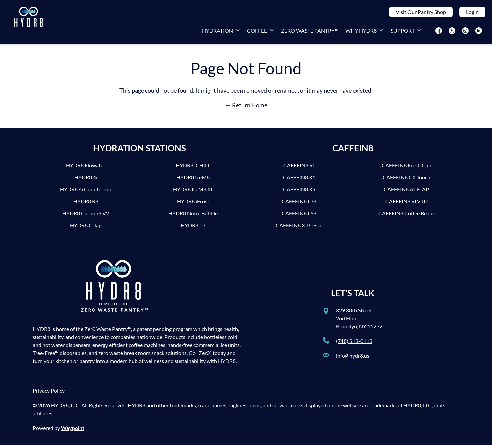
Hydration (221, 32)
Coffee (261, 32)
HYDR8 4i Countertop (86, 192)
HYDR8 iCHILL (193, 168)
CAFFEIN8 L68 (299, 216)
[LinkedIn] (479, 32)
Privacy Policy (49, 393)
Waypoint (73, 430)
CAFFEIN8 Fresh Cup (406, 168)
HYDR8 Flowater (86, 168)
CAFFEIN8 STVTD (406, 204)
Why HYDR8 (365, 32)
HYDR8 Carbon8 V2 (86, 216)
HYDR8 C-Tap (86, 228)
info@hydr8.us (353, 358)
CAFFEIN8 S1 (299, 168)
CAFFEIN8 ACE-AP (406, 192)
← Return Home (246, 108)
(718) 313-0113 (354, 343)
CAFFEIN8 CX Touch (406, 180)
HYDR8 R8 (86, 204)
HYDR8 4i (86, 180)
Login (472, 13)
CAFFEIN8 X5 (299, 192)
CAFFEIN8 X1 (299, 180)
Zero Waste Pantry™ (310, 32)
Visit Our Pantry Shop (421, 13)
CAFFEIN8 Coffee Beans (406, 216)
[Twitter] (452, 32)
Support (406, 32)
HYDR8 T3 (193, 228)
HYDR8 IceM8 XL (193, 192)
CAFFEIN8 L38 (299, 204)
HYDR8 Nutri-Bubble (193, 216)
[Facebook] (439, 32)
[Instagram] (465, 32)
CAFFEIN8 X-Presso (299, 228)
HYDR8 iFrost (193, 204)
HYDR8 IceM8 (193, 180)
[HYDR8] (28, 23)
